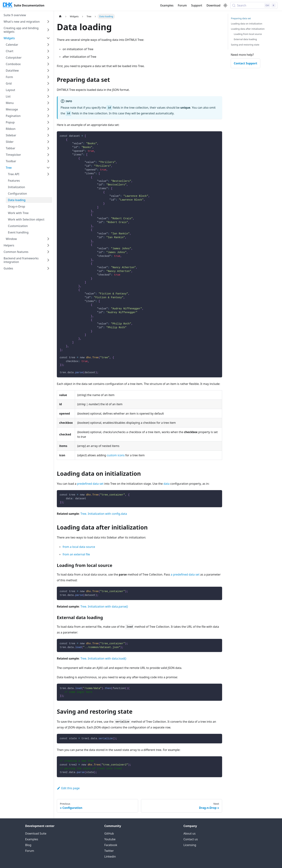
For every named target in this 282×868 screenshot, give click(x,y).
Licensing (190, 845)
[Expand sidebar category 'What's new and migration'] (48, 22)
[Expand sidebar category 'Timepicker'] (48, 155)
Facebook (111, 845)
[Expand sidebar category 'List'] (48, 96)
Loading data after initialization (248, 29)
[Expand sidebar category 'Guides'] (48, 268)
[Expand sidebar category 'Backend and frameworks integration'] (48, 260)
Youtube (110, 839)
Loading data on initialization (247, 24)
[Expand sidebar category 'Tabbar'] (48, 148)
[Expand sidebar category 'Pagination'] (48, 116)
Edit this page (68, 788)
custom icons (116, 455)
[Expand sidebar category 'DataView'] (48, 71)
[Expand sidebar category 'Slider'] (48, 142)
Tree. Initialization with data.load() (103, 658)
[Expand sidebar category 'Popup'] (48, 122)
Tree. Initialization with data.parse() (104, 606)
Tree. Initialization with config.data (104, 514)
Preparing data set (241, 18)
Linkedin (110, 856)
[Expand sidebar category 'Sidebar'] (48, 135)
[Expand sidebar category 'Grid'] (48, 83)
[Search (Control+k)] (254, 5)
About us (189, 833)
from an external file (76, 554)
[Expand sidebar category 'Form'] (48, 77)
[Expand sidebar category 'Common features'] (48, 252)
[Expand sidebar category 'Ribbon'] (48, 129)
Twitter (109, 851)
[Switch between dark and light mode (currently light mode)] (225, 5)
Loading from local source (248, 34)
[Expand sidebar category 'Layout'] (48, 90)
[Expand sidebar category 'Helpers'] (48, 245)
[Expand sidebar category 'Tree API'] (48, 174)
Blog (28, 845)
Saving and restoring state (245, 45)
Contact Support (245, 63)
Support (197, 5)
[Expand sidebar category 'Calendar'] (48, 45)
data (167, 484)
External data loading (245, 39)
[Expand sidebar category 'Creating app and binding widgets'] (48, 30)
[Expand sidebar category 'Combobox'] (48, 64)
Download (213, 5)
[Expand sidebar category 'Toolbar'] (48, 161)
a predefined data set (185, 574)
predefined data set (90, 484)
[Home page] (60, 16)
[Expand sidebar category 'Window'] (48, 239)
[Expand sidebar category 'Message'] (48, 109)
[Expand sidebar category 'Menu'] (48, 103)
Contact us (191, 839)
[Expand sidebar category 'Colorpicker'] (48, 58)
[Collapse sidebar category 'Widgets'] (48, 38)
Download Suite (36, 833)
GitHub (109, 833)
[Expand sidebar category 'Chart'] (48, 51)
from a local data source (79, 547)
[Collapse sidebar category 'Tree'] (48, 168)
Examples (167, 5)
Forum (182, 5)
